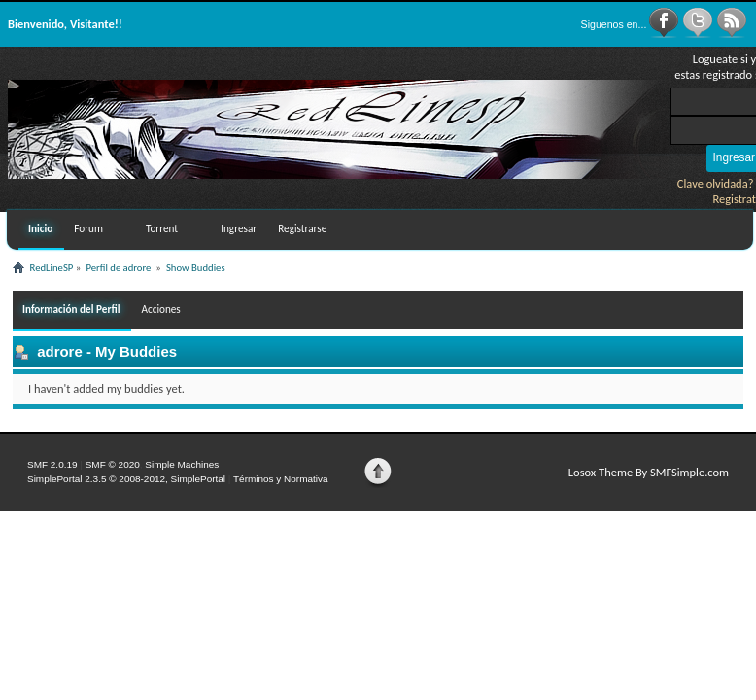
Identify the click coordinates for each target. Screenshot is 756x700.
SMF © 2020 (113, 464)
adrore (60, 351)
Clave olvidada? (716, 183)
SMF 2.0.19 (52, 464)
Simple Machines (182, 464)
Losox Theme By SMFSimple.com (649, 472)
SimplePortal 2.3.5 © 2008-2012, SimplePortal (126, 479)
